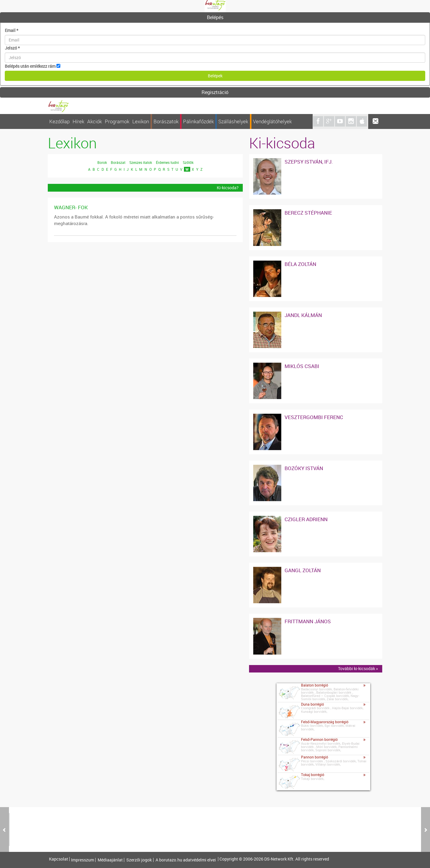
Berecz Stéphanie (308, 213)
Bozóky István (304, 468)
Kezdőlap (59, 121)
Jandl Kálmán (303, 315)
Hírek (78, 121)
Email (11, 30)
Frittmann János (308, 621)
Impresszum (83, 860)
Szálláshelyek (233, 121)
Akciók (95, 121)
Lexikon (141, 121)
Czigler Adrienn (306, 519)
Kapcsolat (59, 859)
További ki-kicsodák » (358, 668)
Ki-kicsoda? (228, 188)
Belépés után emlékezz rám (30, 66)
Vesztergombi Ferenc (314, 417)
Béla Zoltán (300, 264)
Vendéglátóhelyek (272, 121)
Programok (117, 121)
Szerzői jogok (139, 860)
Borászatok (166, 121)
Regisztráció (215, 92)
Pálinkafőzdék (198, 121)
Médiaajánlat (110, 860)
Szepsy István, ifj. (309, 162)
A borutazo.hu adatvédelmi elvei (186, 860)
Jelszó (12, 48)
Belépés (215, 17)
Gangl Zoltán (303, 570)
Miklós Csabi (302, 366)
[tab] (215, 18)
